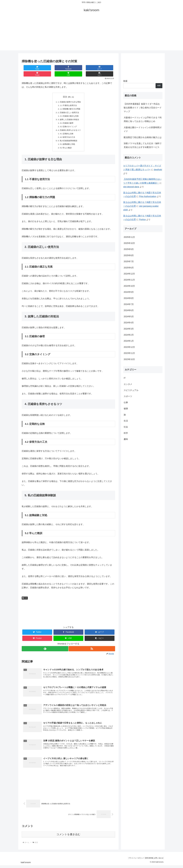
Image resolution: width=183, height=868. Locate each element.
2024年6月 (129, 310)
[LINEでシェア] (92, 68)
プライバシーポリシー (132, 861)
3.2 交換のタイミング (68, 122)
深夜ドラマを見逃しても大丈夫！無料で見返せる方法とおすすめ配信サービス (143, 145)
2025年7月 (129, 261)
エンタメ (128, 384)
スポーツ (128, 396)
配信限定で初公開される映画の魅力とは (143, 137)
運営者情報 (146, 861)
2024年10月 (129, 286)
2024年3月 (129, 329)
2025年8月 (129, 255)
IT (125, 378)
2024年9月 (129, 292)
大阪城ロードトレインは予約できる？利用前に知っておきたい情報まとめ (143, 119)
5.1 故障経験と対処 (68, 141)
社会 (126, 427)
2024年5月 (129, 317)
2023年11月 (129, 353)
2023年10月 (129, 359)
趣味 (126, 439)
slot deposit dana (131, 187)
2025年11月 (129, 237)
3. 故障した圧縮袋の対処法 (68, 115)
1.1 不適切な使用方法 (68, 100)
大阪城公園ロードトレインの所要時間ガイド (143, 129)
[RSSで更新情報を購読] (92, 646)
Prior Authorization (148, 196)
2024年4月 (129, 323)
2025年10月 (129, 243)
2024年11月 (129, 280)
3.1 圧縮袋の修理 (67, 119)
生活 (25, 595)
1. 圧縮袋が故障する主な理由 (69, 96)
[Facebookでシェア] (45, 68)
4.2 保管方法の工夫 (68, 134)
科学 (126, 433)
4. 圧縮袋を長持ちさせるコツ (69, 126)
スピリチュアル (131, 390)
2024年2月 (129, 335)
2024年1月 (129, 341)
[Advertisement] (91, 34)
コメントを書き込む (68, 837)
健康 (126, 409)
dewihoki (158, 170)
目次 (65, 91)
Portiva (142, 220)
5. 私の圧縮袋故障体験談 (67, 137)
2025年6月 (129, 268)
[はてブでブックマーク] (61, 68)
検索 (125, 81)
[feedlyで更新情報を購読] (45, 646)
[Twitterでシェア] (30, 68)
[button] (107, 68)
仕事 (126, 403)
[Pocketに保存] (76, 68)
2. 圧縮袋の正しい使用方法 (68, 107)
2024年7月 (129, 304)
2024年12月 (129, 274)
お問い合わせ (158, 861)
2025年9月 (129, 249)
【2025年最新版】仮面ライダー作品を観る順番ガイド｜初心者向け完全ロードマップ (143, 108)
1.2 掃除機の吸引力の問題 (70, 103)
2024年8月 (129, 298)
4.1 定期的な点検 (67, 130)
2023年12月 (129, 347)
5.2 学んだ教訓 (66, 145)
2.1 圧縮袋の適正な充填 (69, 111)
